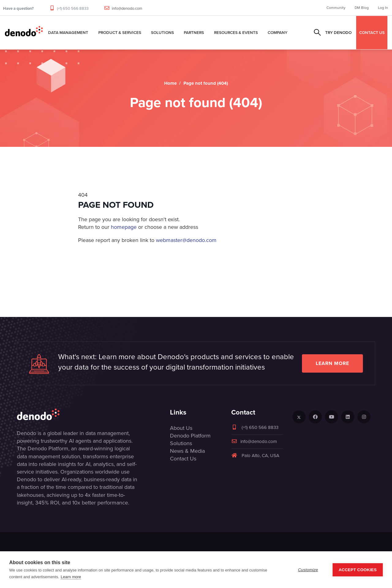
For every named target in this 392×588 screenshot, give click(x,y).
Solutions (162, 32)
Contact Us (183, 459)
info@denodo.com (127, 8)
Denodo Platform (190, 436)
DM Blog (362, 8)
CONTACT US (372, 32)
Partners (194, 32)
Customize (308, 570)
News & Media (187, 451)
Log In (383, 8)
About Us (181, 428)
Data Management (68, 32)
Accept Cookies (358, 570)
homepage (124, 227)
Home (170, 83)
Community (336, 8)
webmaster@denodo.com (186, 240)
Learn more (332, 363)
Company (278, 32)
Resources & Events (236, 32)
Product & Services (120, 32)
